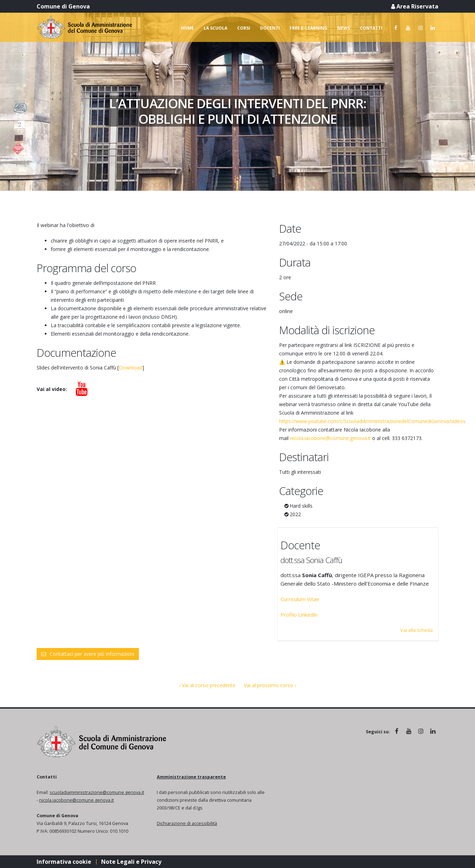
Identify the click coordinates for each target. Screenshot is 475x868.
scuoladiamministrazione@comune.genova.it (97, 792)
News (344, 28)
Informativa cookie (64, 862)
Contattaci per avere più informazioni (88, 654)
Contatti (371, 28)
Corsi (244, 28)
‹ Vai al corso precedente (207, 685)
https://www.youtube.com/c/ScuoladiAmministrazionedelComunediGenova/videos (372, 421)
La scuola (215, 28)
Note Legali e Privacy (131, 862)
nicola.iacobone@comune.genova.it (330, 438)
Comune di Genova (63, 6)
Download (131, 368)
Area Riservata (415, 6)
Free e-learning (309, 28)
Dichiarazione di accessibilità (187, 823)
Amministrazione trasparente (191, 777)
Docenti (270, 28)
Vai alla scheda (417, 630)
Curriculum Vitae (300, 599)
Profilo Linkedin (299, 615)
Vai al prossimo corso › (270, 685)
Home (187, 28)
